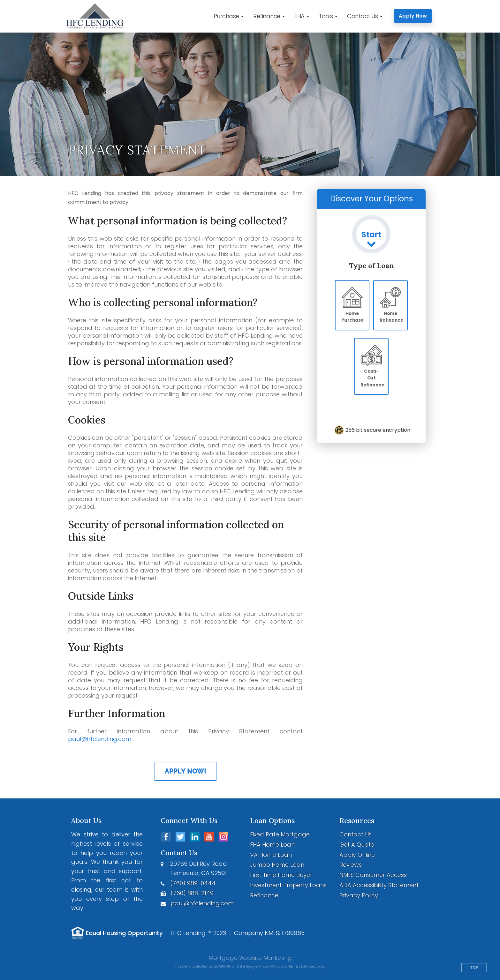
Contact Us (356, 834)
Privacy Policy (359, 895)
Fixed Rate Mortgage (280, 834)
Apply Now (413, 16)
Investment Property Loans (288, 885)
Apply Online (357, 855)
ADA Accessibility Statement (379, 885)
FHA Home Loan (272, 845)
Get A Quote (357, 845)
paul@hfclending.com (100, 739)
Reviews (351, 865)
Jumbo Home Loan (277, 865)
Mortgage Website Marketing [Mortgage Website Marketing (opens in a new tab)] (250, 958)
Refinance (264, 895)
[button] (229, 16)
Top (474, 968)
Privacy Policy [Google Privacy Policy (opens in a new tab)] (269, 966)
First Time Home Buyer (281, 875)
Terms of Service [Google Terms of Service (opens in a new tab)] (301, 966)
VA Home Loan (271, 855)
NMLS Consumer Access (373, 875)
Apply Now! (186, 771)
